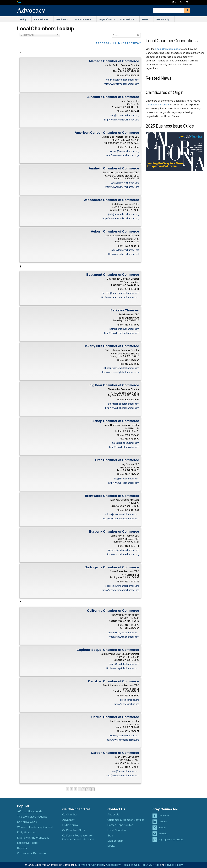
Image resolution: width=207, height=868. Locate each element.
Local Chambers (84, 19)
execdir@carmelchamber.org (124, 736)
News (146, 19)
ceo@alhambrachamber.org (125, 115)
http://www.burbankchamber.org (122, 554)
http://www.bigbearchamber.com (122, 408)
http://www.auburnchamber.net (123, 254)
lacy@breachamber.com (127, 479)
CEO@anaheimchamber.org (125, 183)
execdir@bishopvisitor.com (125, 443)
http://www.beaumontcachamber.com (120, 297)
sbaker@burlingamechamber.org (122, 586)
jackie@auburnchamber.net (125, 250)
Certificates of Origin (157, 105)
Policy (24, 19)
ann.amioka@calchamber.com (124, 633)
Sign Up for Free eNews (171, 836)
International (129, 19)
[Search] (187, 10)
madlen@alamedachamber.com (123, 80)
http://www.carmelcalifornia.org (123, 740)
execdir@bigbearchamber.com (123, 404)
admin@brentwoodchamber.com (122, 514)
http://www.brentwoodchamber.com (120, 519)
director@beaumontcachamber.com (120, 293)
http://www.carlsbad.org (127, 704)
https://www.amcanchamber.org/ (122, 155)
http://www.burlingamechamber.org (121, 590)
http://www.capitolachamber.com (122, 668)
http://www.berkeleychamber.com (122, 333)
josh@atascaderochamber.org (124, 214)
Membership (164, 19)
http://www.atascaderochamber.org (121, 218)
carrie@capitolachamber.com (124, 664)
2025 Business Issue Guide (170, 126)
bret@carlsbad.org (130, 700)
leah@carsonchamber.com (125, 771)
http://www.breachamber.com (124, 483)
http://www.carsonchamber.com (123, 776)
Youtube (163, 830)
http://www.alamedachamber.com (122, 84)
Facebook (164, 813)
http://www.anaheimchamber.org (122, 187)
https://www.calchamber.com (124, 637)
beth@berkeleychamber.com (124, 329)
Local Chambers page (168, 49)
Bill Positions (42, 19)
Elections (62, 19)
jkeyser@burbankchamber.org (124, 550)
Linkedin (163, 819)
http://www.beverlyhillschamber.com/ (120, 372)
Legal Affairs (107, 19)
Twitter (162, 825)
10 (89, 789)
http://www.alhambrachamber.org (122, 120)
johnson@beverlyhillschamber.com (121, 368)
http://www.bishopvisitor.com (124, 447)
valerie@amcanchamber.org (125, 151)
